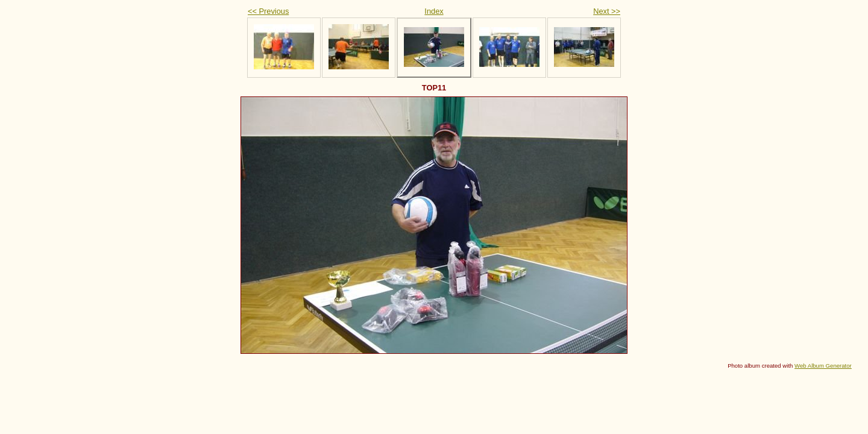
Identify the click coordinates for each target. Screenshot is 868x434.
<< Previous (268, 11)
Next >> (607, 11)
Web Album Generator (823, 366)
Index (434, 11)
